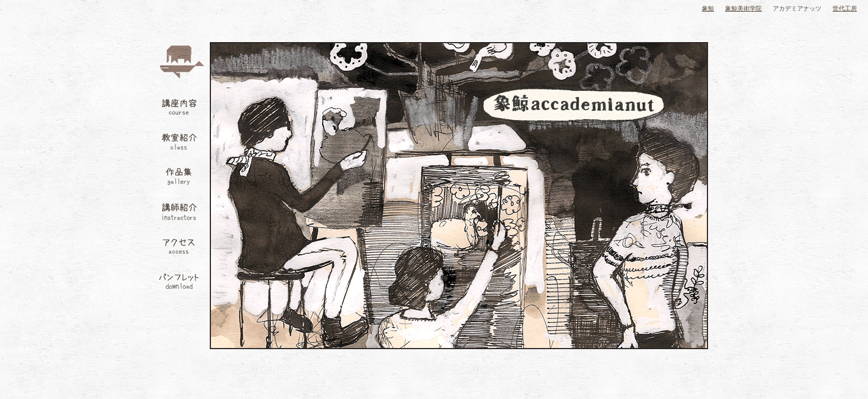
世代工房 (845, 8)
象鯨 (708, 8)
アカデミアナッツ (797, 8)
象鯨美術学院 (743, 8)
